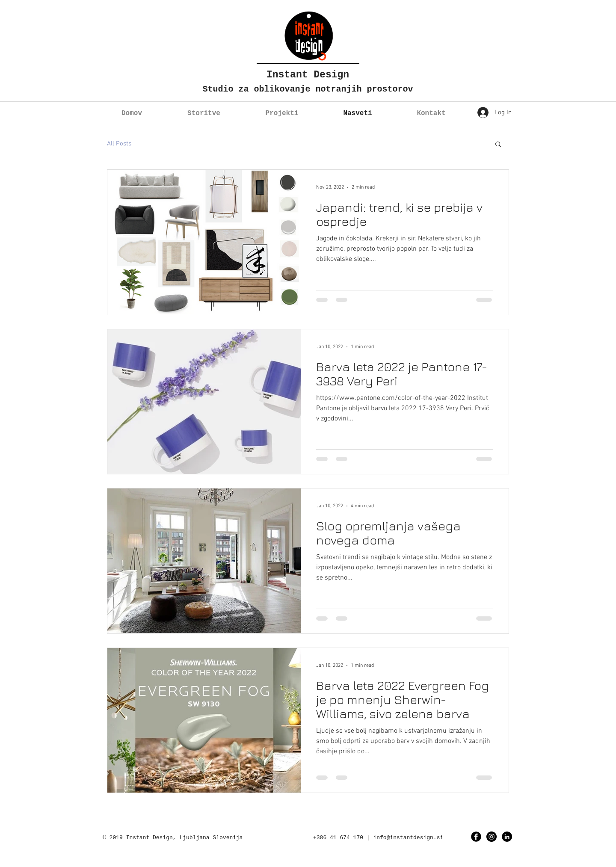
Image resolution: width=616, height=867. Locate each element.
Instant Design (308, 75)
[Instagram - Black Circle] (492, 837)
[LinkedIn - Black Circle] (507, 837)
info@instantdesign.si (408, 838)
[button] (498, 145)
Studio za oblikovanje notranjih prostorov (308, 89)
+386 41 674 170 (338, 838)
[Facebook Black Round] (476, 837)
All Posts (119, 144)
